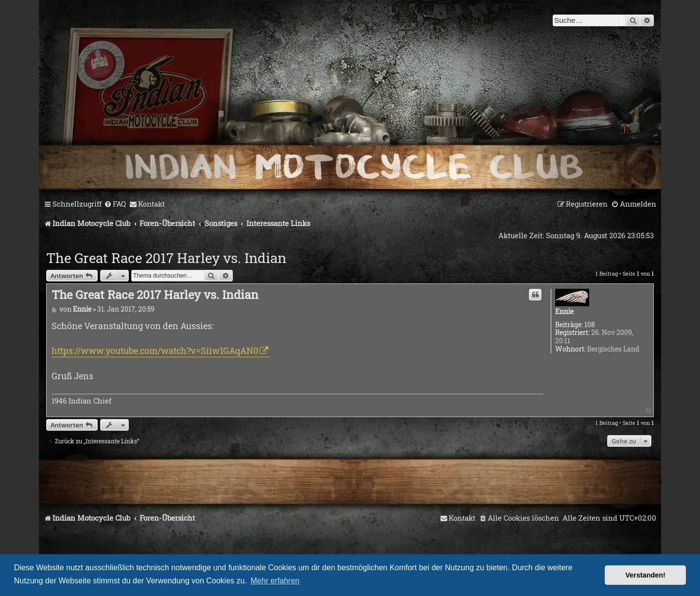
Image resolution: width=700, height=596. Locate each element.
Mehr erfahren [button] (275, 581)
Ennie (564, 312)
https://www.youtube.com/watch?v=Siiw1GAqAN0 (155, 351)
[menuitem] (115, 204)
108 (590, 325)
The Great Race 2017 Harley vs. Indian (166, 258)
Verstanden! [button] (646, 575)
